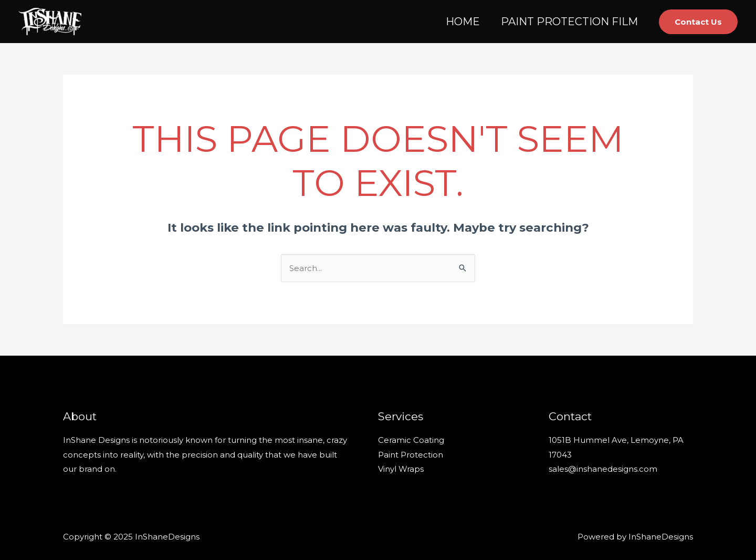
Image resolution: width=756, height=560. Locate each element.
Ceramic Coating (411, 440)
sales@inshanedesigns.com (603, 469)
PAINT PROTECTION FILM (569, 22)
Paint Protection (411, 455)
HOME (463, 22)
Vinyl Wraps (401, 469)
